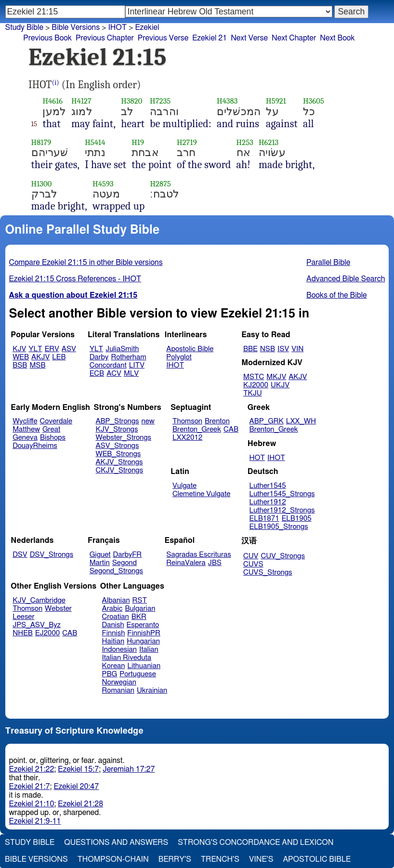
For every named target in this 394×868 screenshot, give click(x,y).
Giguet (100, 555)
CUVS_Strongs (268, 572)
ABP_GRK (267, 421)
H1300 (42, 184)
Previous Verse (163, 38)
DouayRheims (35, 446)
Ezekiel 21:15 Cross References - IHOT (75, 279)
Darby (99, 357)
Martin (100, 563)
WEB (21, 357)
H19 (138, 142)
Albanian (116, 600)
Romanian (118, 690)
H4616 (53, 101)
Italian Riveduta (127, 658)
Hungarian (143, 641)
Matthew (26, 429)
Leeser (23, 617)
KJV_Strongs (117, 429)
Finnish (114, 633)
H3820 (131, 101)
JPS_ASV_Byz (37, 625)
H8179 (41, 142)
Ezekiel (147, 27)
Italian (149, 650)
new (148, 421)
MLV (131, 374)
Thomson (187, 421)
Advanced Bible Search (346, 279)
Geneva (25, 438)
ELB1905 (297, 519)
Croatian (116, 617)
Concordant (108, 365)
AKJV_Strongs (119, 462)
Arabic (112, 609)
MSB (37, 365)
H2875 (160, 184)
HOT (257, 458)
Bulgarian (140, 609)
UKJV (280, 385)
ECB (97, 374)
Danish (113, 625)
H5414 (95, 142)
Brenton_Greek (197, 429)
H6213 (269, 142)
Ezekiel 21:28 (80, 804)
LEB (59, 357)
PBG (110, 674)
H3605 (314, 101)
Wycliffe (25, 421)
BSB (20, 365)
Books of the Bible (337, 295)
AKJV (40, 357)
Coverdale (56, 421)
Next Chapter (294, 38)
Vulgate (184, 486)
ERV (52, 349)
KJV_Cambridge (39, 600)
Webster (58, 609)
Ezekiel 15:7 (78, 769)
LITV (137, 365)
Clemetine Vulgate (201, 494)
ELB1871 (264, 519)
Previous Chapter (105, 38)
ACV (114, 374)
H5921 (276, 101)
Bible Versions (76, 27)
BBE (250, 349)
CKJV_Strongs (119, 470)
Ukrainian (152, 690)
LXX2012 (187, 438)
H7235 (160, 101)
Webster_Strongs (123, 438)
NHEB (23, 633)
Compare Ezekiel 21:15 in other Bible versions (86, 263)
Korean (114, 666)
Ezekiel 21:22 (32, 769)
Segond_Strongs (116, 571)
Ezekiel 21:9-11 (35, 821)
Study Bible (24, 27)
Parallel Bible (328, 263)
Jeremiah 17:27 (129, 769)
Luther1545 (268, 486)
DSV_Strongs (52, 555)
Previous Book (47, 38)
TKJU (253, 393)
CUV (251, 556)
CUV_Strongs (282, 556)
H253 (245, 142)
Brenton (217, 421)
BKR (139, 617)
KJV (19, 349)
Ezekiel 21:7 (30, 787)
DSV (20, 555)
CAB (231, 429)
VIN (297, 349)
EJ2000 (47, 633)
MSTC (254, 377)
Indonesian (120, 650)
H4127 (81, 101)
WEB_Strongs (118, 454)
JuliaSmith (122, 349)
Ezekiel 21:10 (32, 804)
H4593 (103, 184)
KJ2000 (256, 385)
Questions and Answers (116, 842)
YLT (35, 349)
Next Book (337, 38)
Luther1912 (268, 502)
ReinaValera (186, 563)
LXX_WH (301, 421)
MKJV (276, 377)
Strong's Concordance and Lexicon (256, 842)
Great (51, 429)
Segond (125, 563)
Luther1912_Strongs (282, 510)
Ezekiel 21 (210, 38)
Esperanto (143, 625)
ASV (69, 349)
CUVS (253, 564)
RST (140, 600)
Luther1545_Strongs (282, 494)
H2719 (187, 142)
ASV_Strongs (117, 446)
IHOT (117, 27)
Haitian (113, 641)
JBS (215, 563)
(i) (56, 83)
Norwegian (119, 682)
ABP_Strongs (117, 421)
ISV (283, 349)
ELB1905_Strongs (279, 527)
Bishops (53, 438)
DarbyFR (128, 555)
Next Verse (249, 38)
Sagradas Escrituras (198, 555)
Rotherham (128, 357)
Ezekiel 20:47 (76, 787)
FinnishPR (144, 633)
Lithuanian (144, 666)
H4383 (227, 101)
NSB (268, 349)
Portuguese (138, 674)
